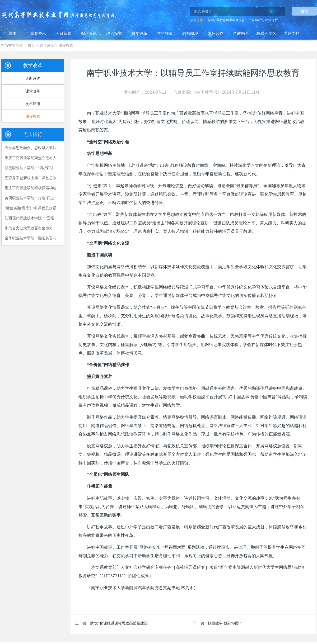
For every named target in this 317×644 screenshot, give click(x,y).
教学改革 (139, 33)
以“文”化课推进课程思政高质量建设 (119, 623)
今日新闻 (63, 33)
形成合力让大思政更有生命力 (29, 228)
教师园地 (190, 33)
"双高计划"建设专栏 (264, 20)
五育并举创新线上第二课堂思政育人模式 (38, 178)
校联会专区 (266, 33)
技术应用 (33, 104)
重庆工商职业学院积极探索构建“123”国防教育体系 (46, 188)
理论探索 (114, 33)
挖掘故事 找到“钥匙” (224, 623)
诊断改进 (33, 78)
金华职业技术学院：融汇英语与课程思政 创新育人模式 (50, 238)
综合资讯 (89, 33)
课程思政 (66, 45)
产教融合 (241, 33)
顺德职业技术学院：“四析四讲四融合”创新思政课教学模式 (52, 168)
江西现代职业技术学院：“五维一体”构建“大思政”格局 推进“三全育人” (61, 218)
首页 (13, 33)
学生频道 (165, 33)
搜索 (304, 11)
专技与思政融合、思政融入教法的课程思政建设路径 (47, 148)
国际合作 (216, 33)
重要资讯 (38, 33)
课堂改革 (33, 91)
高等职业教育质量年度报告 (226, 20)
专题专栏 (292, 33)
